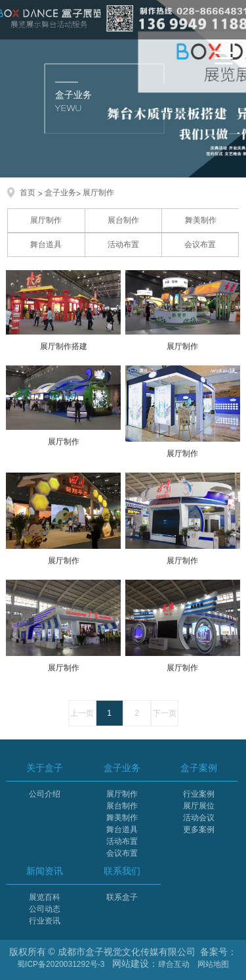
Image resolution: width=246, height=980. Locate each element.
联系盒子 (122, 897)
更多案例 (199, 829)
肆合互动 (174, 964)
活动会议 (199, 818)
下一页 (165, 713)
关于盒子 (45, 768)
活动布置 (123, 245)
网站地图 (213, 964)
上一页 (82, 713)
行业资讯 (45, 921)
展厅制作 (98, 193)
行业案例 (199, 794)
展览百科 (45, 897)
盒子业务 (60, 193)
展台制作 (123, 220)
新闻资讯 (45, 871)
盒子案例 (199, 768)
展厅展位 (199, 806)
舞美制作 (201, 220)
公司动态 (45, 909)
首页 (28, 193)
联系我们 (122, 871)
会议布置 (200, 245)
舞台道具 (46, 245)
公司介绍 (45, 794)
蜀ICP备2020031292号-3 (61, 964)
